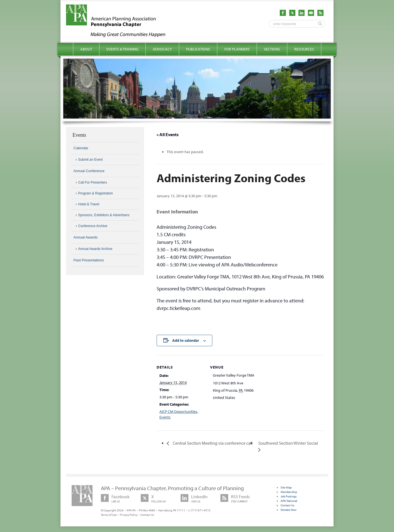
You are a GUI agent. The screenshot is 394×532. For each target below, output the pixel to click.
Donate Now (289, 510)
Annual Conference (89, 171)
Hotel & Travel (89, 204)
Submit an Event (91, 160)
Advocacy (162, 49)
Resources (304, 49)
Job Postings (289, 496)
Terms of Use (109, 515)
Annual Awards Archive (95, 249)
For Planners (237, 49)
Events (165, 417)
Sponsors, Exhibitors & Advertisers (104, 215)
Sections (272, 49)
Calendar (81, 148)
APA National (289, 501)
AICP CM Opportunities (178, 411)
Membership (289, 492)
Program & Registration (96, 193)
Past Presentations (89, 260)
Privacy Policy (129, 515)
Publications (198, 49)
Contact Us (147, 515)
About (86, 49)
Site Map (286, 487)
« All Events (168, 134)
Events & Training (122, 49)
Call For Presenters (93, 182)
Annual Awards (86, 237)
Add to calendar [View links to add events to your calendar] (186, 340)
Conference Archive (93, 226)
